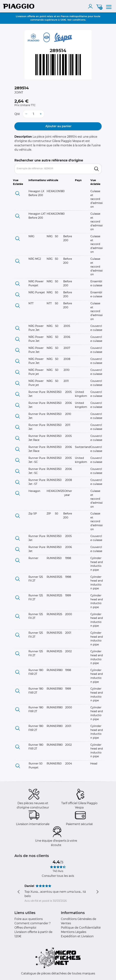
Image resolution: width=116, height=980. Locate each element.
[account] (91, 6)
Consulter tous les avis (58, 876)
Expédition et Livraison (77, 936)
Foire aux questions (29, 919)
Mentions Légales (74, 932)
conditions (79, 20)
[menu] (109, 6)
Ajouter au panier (58, 126)
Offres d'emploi (25, 928)
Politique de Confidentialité (81, 928)
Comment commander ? (33, 923)
